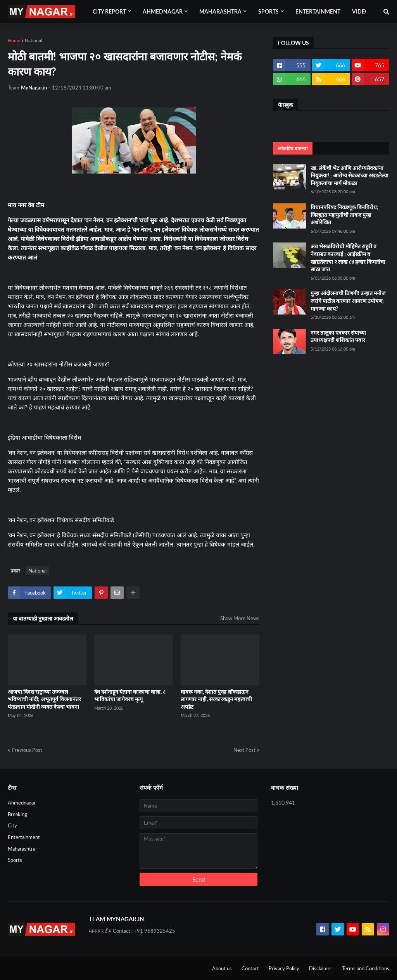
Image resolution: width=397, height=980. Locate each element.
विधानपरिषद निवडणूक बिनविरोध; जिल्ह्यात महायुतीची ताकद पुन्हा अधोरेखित (344, 215)
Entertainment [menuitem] (318, 11)
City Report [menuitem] (109, 11)
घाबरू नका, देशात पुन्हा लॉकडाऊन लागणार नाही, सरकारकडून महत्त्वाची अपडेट (216, 699)
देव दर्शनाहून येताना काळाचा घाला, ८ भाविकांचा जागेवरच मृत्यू (130, 695)
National (34, 40)
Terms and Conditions (366, 968)
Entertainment (24, 837)
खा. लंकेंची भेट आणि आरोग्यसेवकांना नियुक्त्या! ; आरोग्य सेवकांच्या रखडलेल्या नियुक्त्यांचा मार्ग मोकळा (350, 175)
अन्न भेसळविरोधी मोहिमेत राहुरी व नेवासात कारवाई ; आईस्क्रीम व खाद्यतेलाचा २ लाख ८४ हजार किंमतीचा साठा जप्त (348, 258)
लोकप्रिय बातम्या (293, 148)
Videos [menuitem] (362, 11)
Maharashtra (22, 849)
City (12, 825)
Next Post (244, 750)
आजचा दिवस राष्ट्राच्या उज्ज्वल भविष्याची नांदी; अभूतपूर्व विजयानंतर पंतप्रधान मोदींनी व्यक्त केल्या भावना (44, 699)
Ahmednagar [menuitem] (163, 11)
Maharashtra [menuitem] (220, 11)
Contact (250, 968)
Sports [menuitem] (268, 11)
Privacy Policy (284, 968)
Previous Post (27, 750)
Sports (15, 860)
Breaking (17, 814)
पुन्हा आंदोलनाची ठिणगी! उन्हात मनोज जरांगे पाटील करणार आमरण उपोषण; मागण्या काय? (348, 301)
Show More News (240, 618)
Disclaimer (321, 968)
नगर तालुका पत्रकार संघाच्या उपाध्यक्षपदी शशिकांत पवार (338, 336)
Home (14, 40)
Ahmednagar (22, 803)
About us (222, 968)
